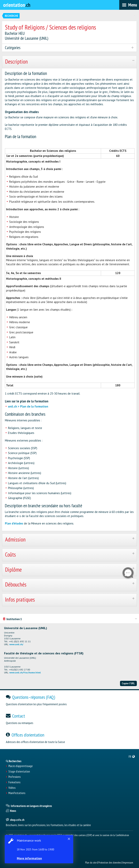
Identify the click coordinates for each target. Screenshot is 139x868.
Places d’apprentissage (21, 766)
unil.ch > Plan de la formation (28, 406)
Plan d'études (14, 523)
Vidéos (12, 788)
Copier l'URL (128, 683)
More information (29, 858)
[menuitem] (132, 756)
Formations (14, 782)
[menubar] (129, 5)
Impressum (128, 863)
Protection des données (110, 863)
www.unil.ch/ (16, 644)
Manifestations (17, 793)
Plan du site (91, 863)
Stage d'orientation (19, 772)
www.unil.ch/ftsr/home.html (25, 672)
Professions (14, 777)
